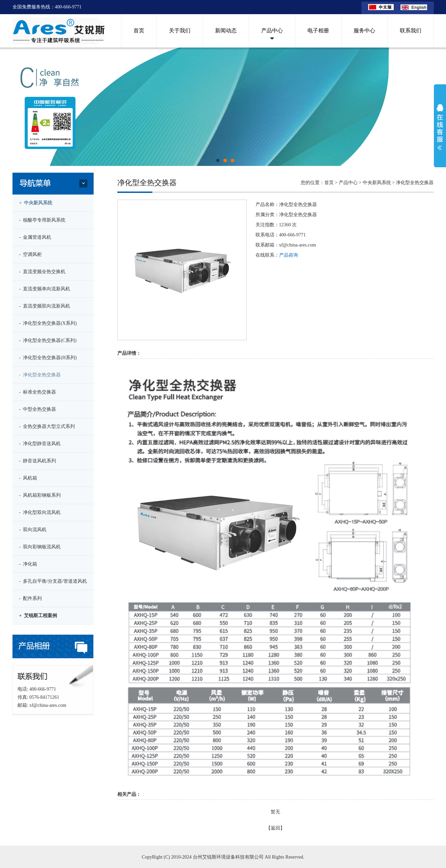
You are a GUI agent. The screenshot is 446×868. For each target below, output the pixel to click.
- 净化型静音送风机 (40, 444)
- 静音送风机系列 (38, 461)
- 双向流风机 (33, 530)
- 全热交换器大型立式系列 (47, 426)
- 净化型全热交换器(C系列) (48, 340)
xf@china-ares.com (48, 705)
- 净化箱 (28, 564)
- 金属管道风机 (35, 237)
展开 (440, 127)
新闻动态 (226, 31)
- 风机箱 (28, 478)
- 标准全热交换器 (38, 392)
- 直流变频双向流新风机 (45, 306)
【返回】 (275, 828)
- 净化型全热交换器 (40, 375)
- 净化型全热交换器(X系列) (48, 323)
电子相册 (318, 31)
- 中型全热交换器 (38, 409)
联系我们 (411, 31)
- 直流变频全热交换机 (42, 272)
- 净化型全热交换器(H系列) (48, 358)
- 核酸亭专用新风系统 (42, 220)
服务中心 (364, 31)
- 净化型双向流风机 (40, 512)
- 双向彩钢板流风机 (40, 547)
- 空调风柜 (31, 254)
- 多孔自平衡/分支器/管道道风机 (53, 581)
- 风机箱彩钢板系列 (40, 495)
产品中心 (272, 31)
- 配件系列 (31, 598)
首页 (139, 31)
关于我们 (180, 31)
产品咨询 (289, 255)
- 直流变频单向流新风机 (45, 289)
